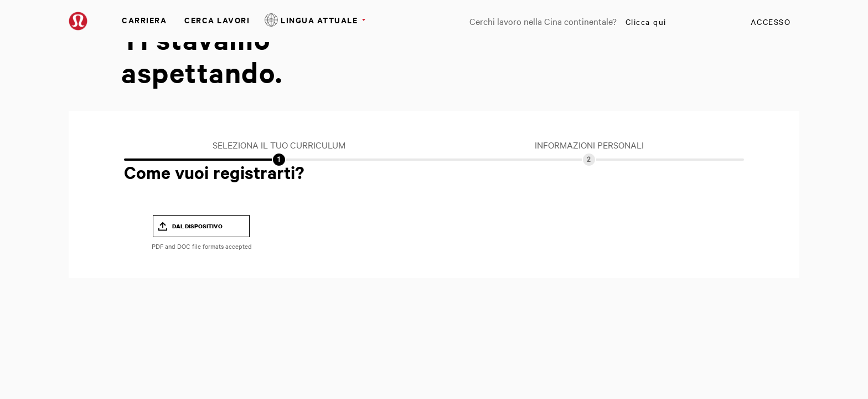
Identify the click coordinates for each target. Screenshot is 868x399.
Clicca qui (646, 22)
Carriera (144, 20)
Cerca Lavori (217, 20)
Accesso (771, 22)
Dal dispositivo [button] (197, 226)
